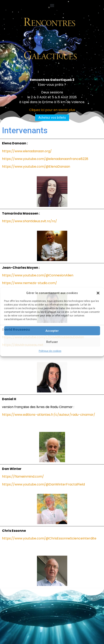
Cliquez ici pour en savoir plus (52, 110)
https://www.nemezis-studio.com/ (29, 283)
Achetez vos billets (52, 118)
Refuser (52, 342)
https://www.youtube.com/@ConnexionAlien (38, 275)
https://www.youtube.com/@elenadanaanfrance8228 (45, 159)
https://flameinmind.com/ (23, 476)
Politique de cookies (50, 351)
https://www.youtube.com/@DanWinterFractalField (43, 484)
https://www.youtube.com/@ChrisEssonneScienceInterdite (49, 538)
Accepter (52, 331)
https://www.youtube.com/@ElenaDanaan (36, 167)
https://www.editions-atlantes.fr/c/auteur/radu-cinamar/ (49, 415)
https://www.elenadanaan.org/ (27, 151)
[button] (98, 293)
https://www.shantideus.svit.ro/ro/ (29, 221)
